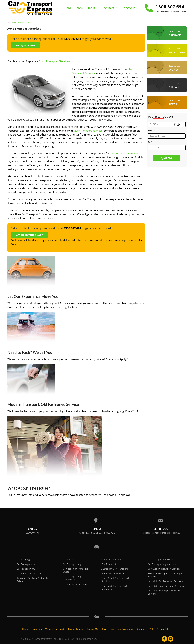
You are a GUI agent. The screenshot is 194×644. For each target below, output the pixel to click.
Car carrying (23, 559)
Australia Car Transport (114, 573)
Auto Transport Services (54, 61)
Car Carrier (69, 559)
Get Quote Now (25, 45)
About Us (93, 8)
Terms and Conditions (121, 629)
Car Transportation (111, 559)
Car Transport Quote (28, 569)
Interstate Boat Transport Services (166, 586)
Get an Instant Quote (29, 235)
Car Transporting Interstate (162, 564)
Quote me (167, 158)
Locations (129, 8)
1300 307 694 (170, 7)
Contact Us (111, 8)
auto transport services (88, 131)
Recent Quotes (75, 629)
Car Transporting (72, 564)
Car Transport (109, 564)
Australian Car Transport (115, 569)
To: (149, 142)
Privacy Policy (164, 629)
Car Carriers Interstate (75, 584)
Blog (80, 8)
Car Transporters (26, 564)
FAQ (151, 629)
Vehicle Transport (55, 629)
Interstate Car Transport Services (165, 581)
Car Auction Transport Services (164, 569)
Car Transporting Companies (72, 578)
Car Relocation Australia (30, 573)
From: (150, 131)
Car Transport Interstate (161, 559)
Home (68, 8)
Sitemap (141, 629)
